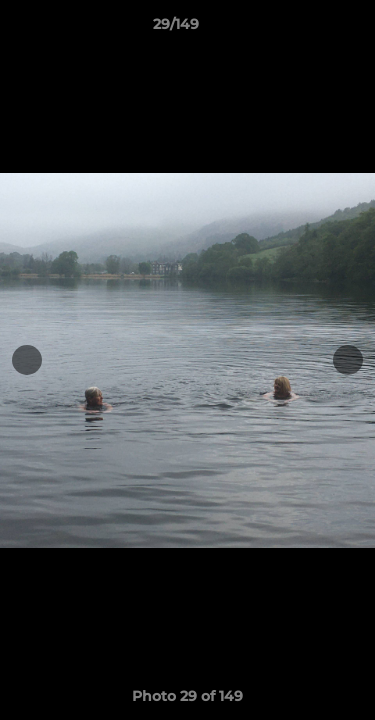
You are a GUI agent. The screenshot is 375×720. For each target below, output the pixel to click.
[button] (303, 29)
